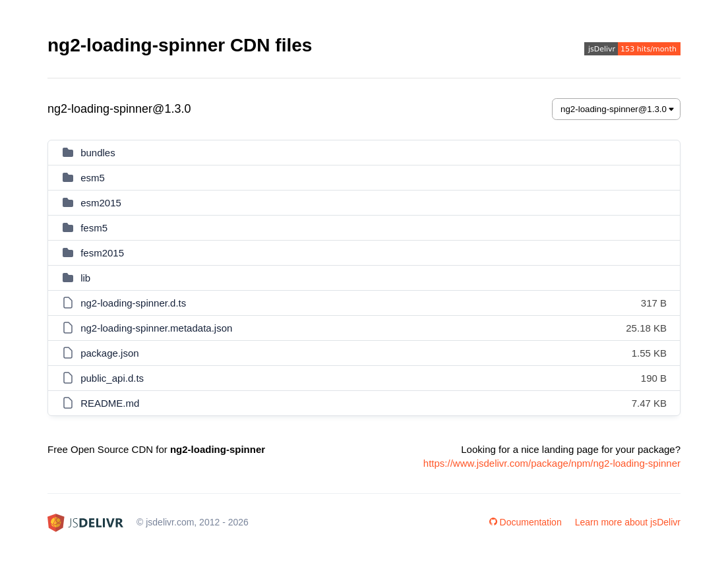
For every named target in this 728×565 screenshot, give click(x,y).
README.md (110, 403)
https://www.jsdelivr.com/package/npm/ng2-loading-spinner (552, 463)
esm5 (93, 178)
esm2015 (101, 203)
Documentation (526, 522)
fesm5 (94, 228)
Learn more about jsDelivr (628, 522)
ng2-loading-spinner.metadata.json (156, 328)
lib (85, 278)
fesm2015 (102, 253)
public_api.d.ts (112, 378)
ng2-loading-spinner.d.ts (133, 303)
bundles (98, 153)
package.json (109, 353)
